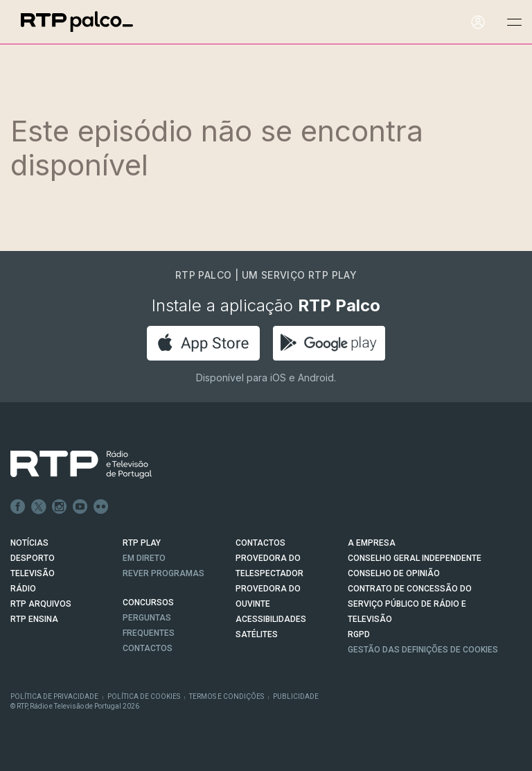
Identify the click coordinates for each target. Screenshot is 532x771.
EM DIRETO (144, 558)
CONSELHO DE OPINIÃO (394, 573)
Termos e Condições (227, 696)
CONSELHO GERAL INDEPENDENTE (415, 558)
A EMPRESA (372, 543)
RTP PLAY (142, 543)
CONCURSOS (148, 603)
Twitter (39, 507)
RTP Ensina (34, 619)
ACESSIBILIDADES (271, 619)
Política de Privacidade (54, 696)
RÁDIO (23, 589)
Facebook (18, 507)
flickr (101, 507)
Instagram (60, 507)
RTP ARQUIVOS (41, 604)
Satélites (257, 634)
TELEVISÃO (33, 573)
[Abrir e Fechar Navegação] (514, 23)
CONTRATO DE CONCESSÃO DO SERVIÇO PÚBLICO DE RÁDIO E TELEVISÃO (410, 604)
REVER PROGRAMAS (163, 573)
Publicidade (296, 696)
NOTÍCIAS (29, 543)
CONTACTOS (260, 543)
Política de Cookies (144, 696)
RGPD (359, 634)
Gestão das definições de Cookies (423, 650)
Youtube (80, 507)
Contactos (148, 648)
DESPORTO (33, 558)
